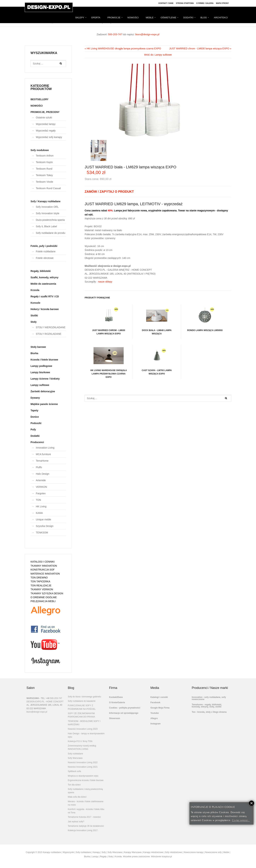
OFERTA (96, 18)
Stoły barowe (38, 347)
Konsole (35, 303)
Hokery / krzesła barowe (45, 309)
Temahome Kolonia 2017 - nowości (84, 817)
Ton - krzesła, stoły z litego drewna (209, 712)
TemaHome (42, 461)
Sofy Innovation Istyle (48, 213)
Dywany (35, 398)
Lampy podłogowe (41, 366)
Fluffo (39, 467)
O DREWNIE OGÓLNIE (44, 597)
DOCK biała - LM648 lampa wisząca (157, 320)
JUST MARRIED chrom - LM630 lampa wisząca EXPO (109, 320)
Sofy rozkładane (75, 754)
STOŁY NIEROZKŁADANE (51, 327)
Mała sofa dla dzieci (77, 797)
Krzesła (35, 290)
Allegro (154, 718)
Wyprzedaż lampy (46, 124)
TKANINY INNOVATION (44, 566)
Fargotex (41, 493)
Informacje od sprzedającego (124, 713)
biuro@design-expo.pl (147, 34)
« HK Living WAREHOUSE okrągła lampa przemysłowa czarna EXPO (123, 49)
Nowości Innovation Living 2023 (83, 729)
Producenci (37, 442)
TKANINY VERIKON (42, 589)
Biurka (34, 353)
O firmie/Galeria (117, 702)
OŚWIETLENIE (168, 18)
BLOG (204, 18)
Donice (35, 417)
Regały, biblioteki (41, 271)
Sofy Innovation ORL (47, 207)
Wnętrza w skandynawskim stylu (83, 776)
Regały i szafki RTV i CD (45, 296)
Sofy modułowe (40, 150)
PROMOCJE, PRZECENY (45, 112)
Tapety (34, 410)
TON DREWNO (39, 578)
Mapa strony (222, 3)
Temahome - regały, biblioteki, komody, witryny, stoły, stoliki (207, 706)
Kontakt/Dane (116, 697)
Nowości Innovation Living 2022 (83, 762)
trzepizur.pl (167, 857)
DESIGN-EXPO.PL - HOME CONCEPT (45, 702)
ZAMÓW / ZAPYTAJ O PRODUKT (109, 192)
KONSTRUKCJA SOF (43, 570)
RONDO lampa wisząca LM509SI (205, 318)
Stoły (34, 322)
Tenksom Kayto (44, 162)
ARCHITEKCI (221, 18)
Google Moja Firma (160, 708)
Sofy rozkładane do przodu (51, 233)
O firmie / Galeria (205, 3)
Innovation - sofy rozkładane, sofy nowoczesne (209, 698)
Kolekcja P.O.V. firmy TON (80, 741)
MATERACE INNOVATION (45, 574)
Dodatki (35, 436)
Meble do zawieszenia (43, 284)
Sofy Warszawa (75, 758)
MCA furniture (43, 454)
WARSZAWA (33, 698)
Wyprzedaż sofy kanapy (49, 137)
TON (38, 500)
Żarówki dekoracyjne (43, 391)
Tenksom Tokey (44, 175)
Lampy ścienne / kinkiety (45, 379)
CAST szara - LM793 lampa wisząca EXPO (157, 360)
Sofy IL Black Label (46, 226)
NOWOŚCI (133, 18)
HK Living (41, 506)
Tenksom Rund (44, 169)
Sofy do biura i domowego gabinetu (84, 697)
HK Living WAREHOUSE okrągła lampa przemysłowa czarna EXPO (109, 361)
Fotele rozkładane (46, 251)
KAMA (39, 513)
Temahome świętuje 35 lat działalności (86, 826)
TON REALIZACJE (41, 585)
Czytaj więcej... (241, 820)
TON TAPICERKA (40, 581)
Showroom (115, 718)
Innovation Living (45, 448)
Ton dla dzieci (74, 785)
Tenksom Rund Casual (48, 188)
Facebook (155, 702)
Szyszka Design (45, 526)
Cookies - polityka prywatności (125, 708)
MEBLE (150, 18)
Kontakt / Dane (166, 3)
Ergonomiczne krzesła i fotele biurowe (86, 780)
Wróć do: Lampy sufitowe (158, 55)
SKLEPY (80, 18)
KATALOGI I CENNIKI (43, 562)
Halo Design (43, 474)
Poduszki (36, 423)
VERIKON (41, 487)
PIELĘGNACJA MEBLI (43, 601)
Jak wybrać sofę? (76, 822)
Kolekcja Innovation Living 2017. (83, 830)
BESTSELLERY (39, 99)
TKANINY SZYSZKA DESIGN (47, 593)
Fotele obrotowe (45, 258)
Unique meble (43, 519)
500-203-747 (115, 34)
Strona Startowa (185, 3)
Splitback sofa (74, 771)
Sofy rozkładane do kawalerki (82, 701)
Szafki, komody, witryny (44, 277)
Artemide (41, 480)
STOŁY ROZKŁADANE (49, 334)
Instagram (155, 724)
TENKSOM (42, 533)
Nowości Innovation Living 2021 (83, 767)
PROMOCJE (114, 18)
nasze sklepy (105, 282)
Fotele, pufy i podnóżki (44, 246)
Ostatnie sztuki (44, 118)
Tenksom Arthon (45, 156)
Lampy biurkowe (40, 372)
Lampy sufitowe (40, 385)
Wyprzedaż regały (46, 131)
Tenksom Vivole (44, 182)
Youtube (155, 713)
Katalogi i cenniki (159, 697)
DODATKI (188, 18)
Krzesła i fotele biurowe (44, 360)
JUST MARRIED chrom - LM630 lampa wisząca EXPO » (200, 49)
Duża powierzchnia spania (50, 220)
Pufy (33, 430)
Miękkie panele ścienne (44, 404)
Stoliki (34, 316)
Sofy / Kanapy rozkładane (46, 201)
